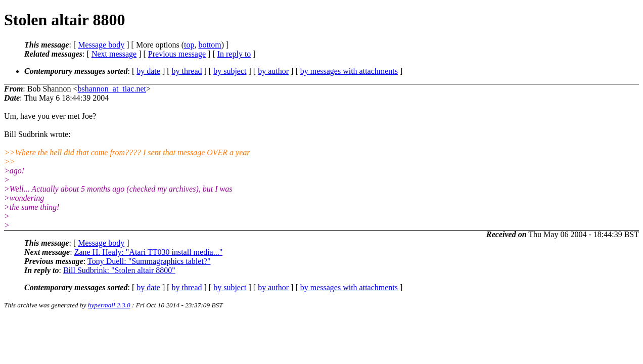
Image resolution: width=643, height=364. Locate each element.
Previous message (177, 54)
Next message (114, 54)
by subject (230, 71)
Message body (101, 45)
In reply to (234, 54)
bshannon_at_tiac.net (112, 89)
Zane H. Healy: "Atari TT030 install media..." (149, 252)
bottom (210, 45)
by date (148, 71)
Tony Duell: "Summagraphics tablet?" (149, 261)
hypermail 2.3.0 (109, 305)
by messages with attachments (349, 71)
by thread (187, 71)
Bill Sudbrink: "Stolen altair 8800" (119, 270)
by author (273, 71)
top (189, 45)
